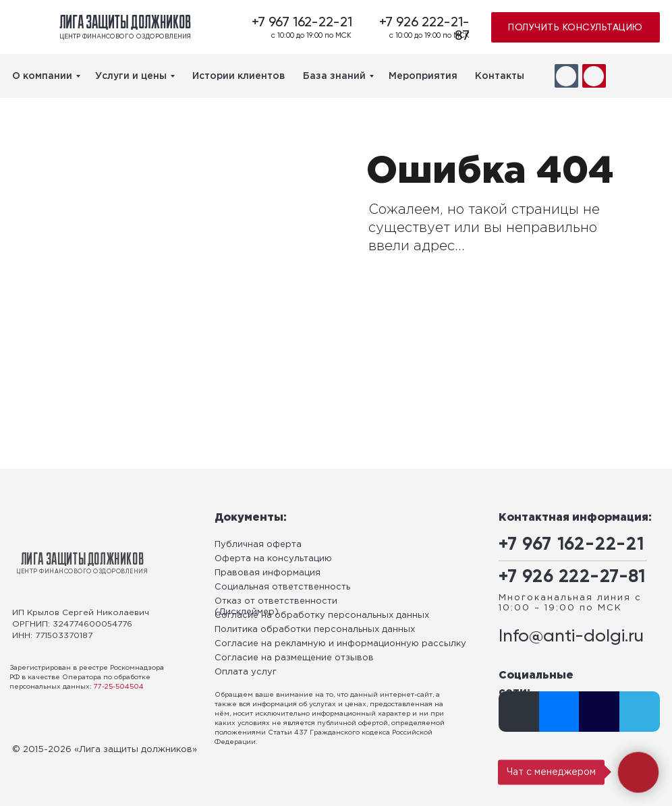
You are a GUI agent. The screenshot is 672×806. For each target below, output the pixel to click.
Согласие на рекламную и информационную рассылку (340, 644)
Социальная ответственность (282, 587)
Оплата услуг (246, 672)
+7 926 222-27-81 (572, 577)
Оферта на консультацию (273, 559)
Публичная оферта (258, 545)
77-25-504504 (119, 687)
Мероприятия (423, 76)
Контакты (500, 76)
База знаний (334, 76)
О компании (42, 76)
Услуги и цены (131, 76)
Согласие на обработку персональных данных (322, 615)
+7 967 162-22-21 (302, 23)
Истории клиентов (239, 76)
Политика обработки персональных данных (315, 630)
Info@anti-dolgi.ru (571, 637)
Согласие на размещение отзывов (294, 658)
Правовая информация (268, 573)
